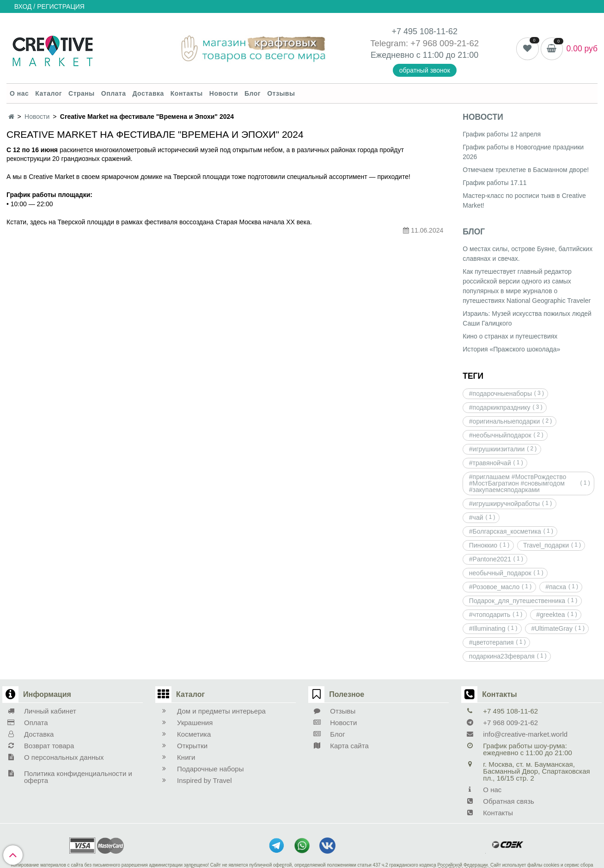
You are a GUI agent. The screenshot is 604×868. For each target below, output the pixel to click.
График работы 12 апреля (502, 134)
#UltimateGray (552, 628)
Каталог (49, 93)
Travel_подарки (546, 545)
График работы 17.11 (494, 183)
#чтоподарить (490, 615)
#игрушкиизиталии (497, 449)
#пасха (556, 587)
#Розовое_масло (494, 587)
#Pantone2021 (490, 559)
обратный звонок (425, 70)
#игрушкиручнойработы (504, 504)
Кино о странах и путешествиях (510, 336)
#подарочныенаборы (500, 394)
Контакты (187, 93)
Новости (224, 93)
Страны (82, 93)
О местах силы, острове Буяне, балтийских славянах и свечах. (528, 254)
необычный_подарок (500, 573)
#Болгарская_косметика (505, 531)
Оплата (114, 93)
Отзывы (281, 93)
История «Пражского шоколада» (511, 349)
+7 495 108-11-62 (424, 31)
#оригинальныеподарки (504, 421)
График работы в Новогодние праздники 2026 (523, 152)
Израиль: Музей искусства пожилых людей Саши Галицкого (527, 318)
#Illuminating (487, 628)
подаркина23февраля (502, 656)
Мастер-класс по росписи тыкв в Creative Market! (524, 200)
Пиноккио (483, 545)
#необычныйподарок (500, 435)
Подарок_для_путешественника (517, 601)
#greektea (550, 615)
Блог (253, 93)
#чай (476, 517)
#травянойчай (490, 463)
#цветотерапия (491, 642)
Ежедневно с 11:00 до (414, 55)
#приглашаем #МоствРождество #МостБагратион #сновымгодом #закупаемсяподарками (518, 483)
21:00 (468, 55)
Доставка (148, 93)
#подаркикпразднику (500, 407)
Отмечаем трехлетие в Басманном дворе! (526, 170)
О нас (19, 93)
